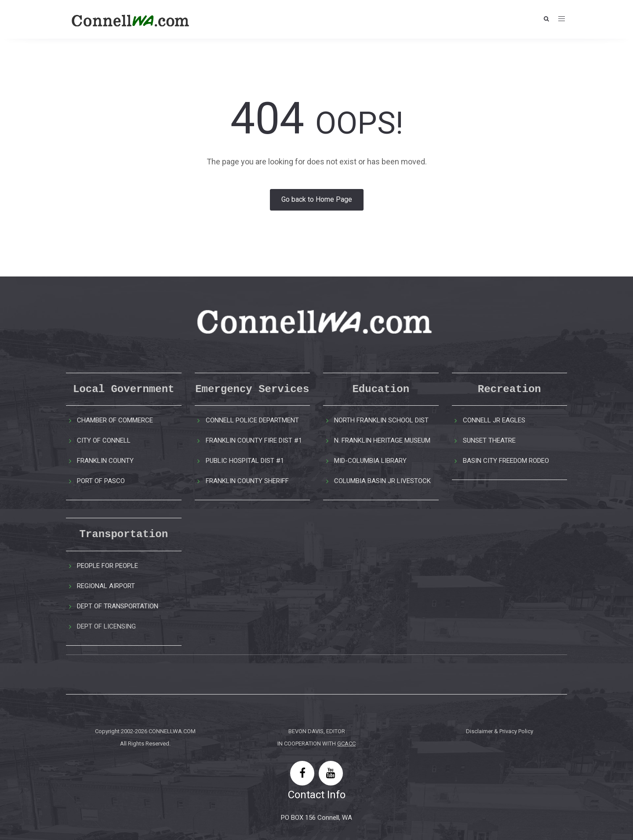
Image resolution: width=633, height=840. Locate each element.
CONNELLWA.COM (172, 731)
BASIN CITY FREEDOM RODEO (506, 461)
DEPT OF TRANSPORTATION (118, 606)
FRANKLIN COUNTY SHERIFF (247, 481)
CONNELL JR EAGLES (494, 420)
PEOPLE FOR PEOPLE (107, 566)
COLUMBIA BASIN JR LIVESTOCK (382, 481)
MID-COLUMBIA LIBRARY (370, 461)
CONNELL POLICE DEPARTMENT (252, 420)
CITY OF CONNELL (104, 440)
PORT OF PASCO (101, 481)
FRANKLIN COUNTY (105, 461)
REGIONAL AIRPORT (106, 586)
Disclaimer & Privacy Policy (500, 731)
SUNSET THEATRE (489, 440)
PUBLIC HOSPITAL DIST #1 (245, 461)
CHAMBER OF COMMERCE (115, 420)
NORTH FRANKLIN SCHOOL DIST (381, 420)
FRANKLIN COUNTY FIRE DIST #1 (254, 440)
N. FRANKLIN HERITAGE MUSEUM (382, 440)
